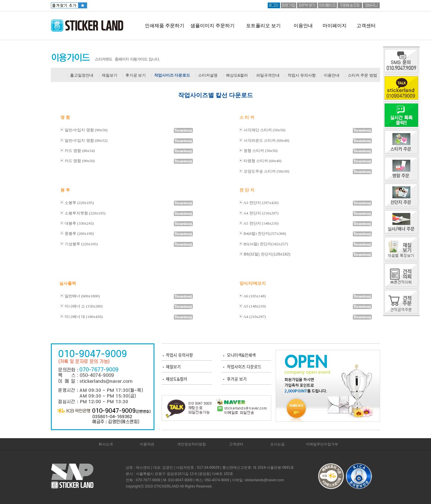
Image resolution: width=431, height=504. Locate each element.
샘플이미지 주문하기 (213, 26)
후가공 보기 (136, 75)
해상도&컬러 (237, 75)
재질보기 (110, 75)
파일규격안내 (268, 75)
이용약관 (147, 444)
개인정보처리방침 (192, 444)
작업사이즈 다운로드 (172, 75)
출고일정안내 (82, 75)
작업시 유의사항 (302, 75)
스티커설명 (208, 75)
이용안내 (303, 26)
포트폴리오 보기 (263, 26)
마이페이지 (335, 26)
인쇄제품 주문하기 (165, 26)
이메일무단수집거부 (322, 444)
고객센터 (366, 26)
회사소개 (106, 444)
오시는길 (277, 444)
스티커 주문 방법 (362, 75)
